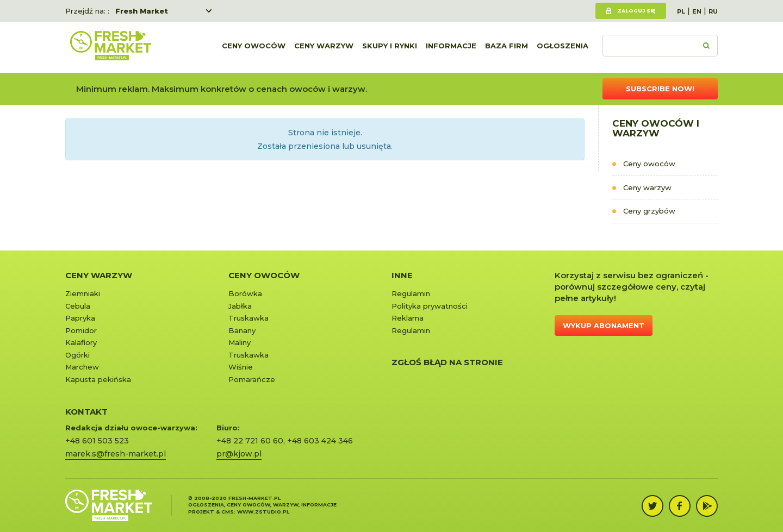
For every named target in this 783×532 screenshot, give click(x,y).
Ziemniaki (83, 293)
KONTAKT (86, 412)
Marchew (82, 367)
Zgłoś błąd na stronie (447, 362)
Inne (402, 275)
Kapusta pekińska (98, 379)
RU (713, 11)
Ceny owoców (254, 47)
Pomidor (81, 330)
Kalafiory (81, 342)
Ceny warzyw (324, 47)
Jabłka (240, 306)
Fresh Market (142, 11)
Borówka (245, 293)
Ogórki (77, 355)
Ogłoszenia (563, 47)
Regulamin (411, 293)
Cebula (78, 306)
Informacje (451, 47)
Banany (242, 330)
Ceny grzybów (649, 211)
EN (697, 11)
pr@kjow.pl (239, 454)
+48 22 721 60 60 (250, 441)
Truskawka (248, 318)
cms (228, 512)
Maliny (240, 342)
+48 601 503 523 (97, 441)
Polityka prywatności (430, 306)
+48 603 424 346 (320, 441)
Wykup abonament (604, 326)
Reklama (408, 318)
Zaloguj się (636, 11)
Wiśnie (241, 367)
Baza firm (507, 47)
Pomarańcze (252, 379)
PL (681, 11)
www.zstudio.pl (263, 512)
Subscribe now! (660, 89)
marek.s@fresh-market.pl (116, 454)
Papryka (80, 318)
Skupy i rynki (390, 47)
